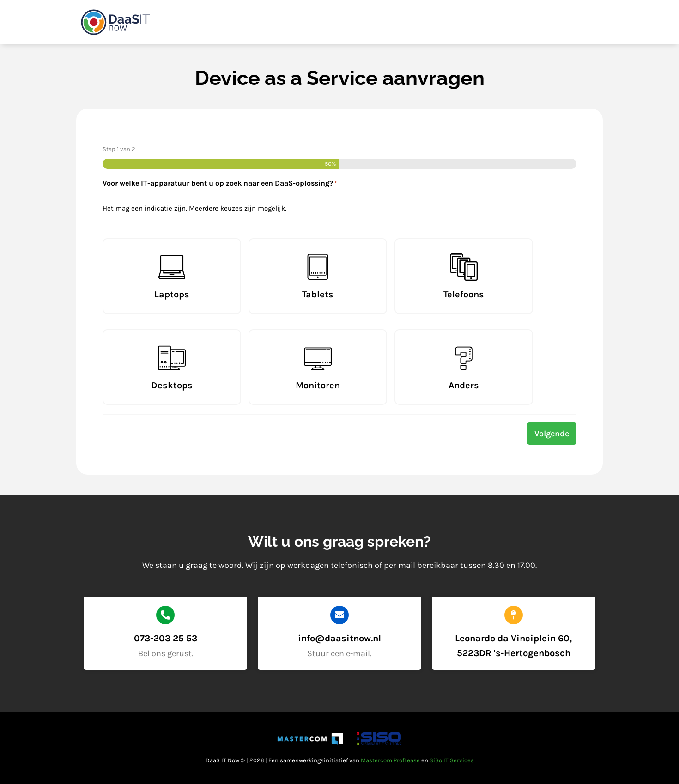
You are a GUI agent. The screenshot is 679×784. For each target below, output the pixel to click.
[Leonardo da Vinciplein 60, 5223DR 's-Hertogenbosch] (514, 615)
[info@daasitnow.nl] (339, 615)
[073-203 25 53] (165, 615)
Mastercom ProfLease (390, 760)
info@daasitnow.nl (339, 638)
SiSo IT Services (452, 760)
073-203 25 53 (166, 638)
